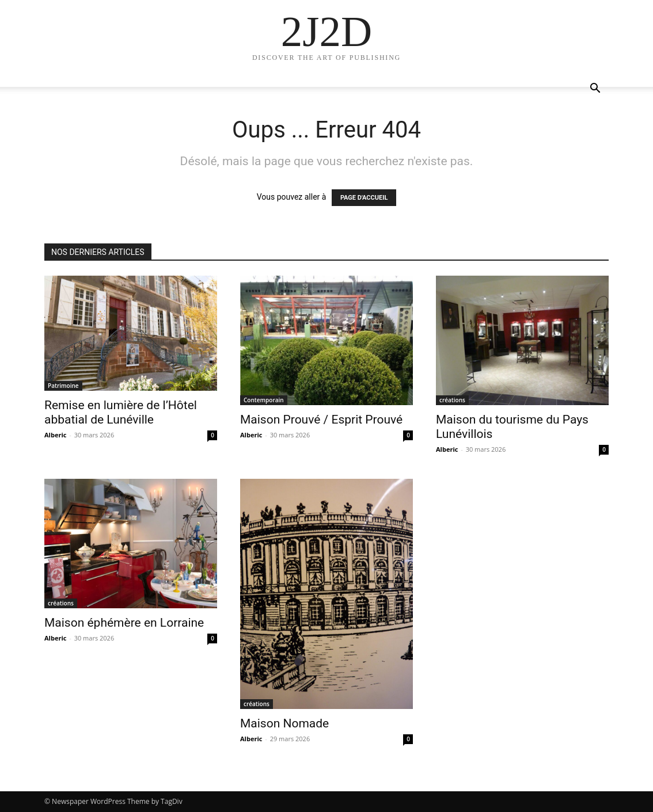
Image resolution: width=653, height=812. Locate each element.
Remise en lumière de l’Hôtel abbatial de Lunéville (121, 412)
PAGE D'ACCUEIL (364, 198)
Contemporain (264, 400)
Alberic (55, 435)
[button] (595, 89)
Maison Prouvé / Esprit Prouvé (321, 420)
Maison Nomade (284, 723)
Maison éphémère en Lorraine (124, 623)
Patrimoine (63, 386)
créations (452, 400)
